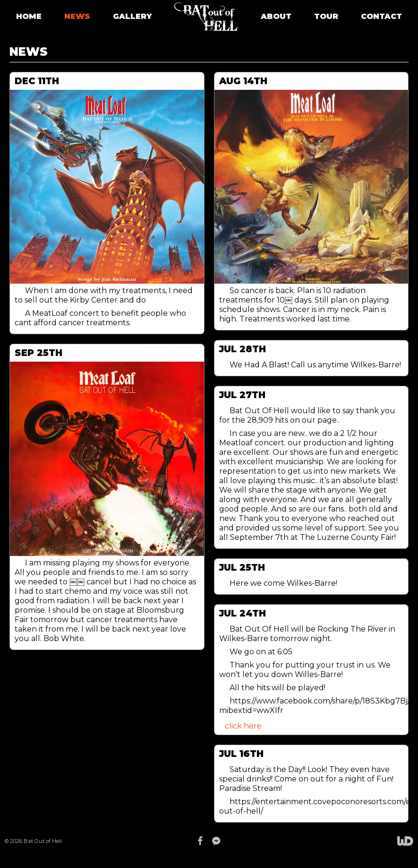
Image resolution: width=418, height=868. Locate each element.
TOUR (326, 16)
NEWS (77, 16)
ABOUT (276, 16)
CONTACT (381, 16)
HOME (29, 16)
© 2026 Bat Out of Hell (33, 841)
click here (243, 726)
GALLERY (132, 16)
